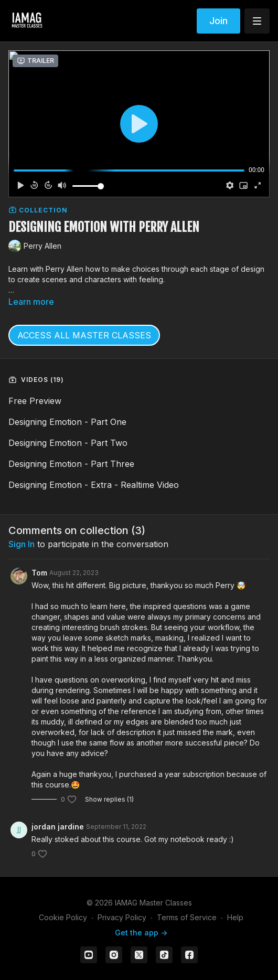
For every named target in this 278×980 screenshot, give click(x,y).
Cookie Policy (63, 917)
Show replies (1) (109, 799)
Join (218, 21)
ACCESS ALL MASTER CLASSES (84, 335)
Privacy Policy (122, 917)
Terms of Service (187, 917)
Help (235, 917)
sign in (22, 544)
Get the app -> (141, 933)
